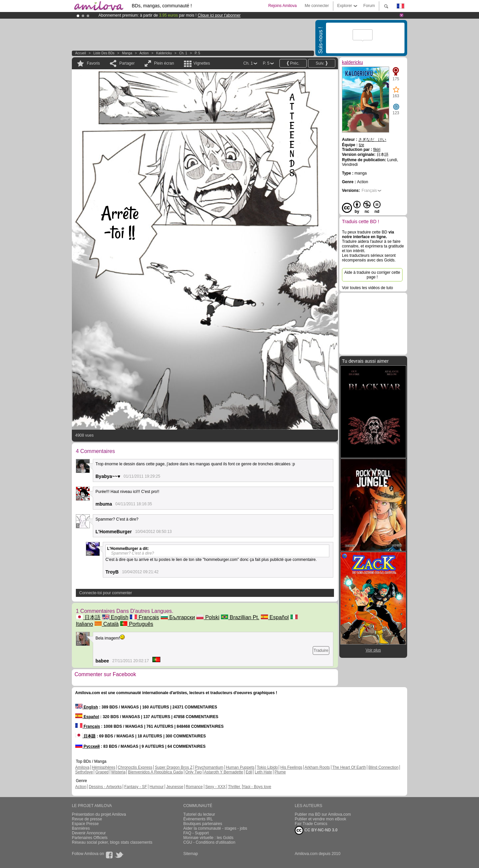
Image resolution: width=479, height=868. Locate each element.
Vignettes (202, 63)
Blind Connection (383, 767)
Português (137, 624)
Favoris (93, 63)
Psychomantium (209, 767)
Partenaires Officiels (90, 838)
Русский (87, 746)
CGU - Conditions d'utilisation (209, 842)
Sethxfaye (84, 772)
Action (144, 53)
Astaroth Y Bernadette (224, 772)
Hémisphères (104, 767)
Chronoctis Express (135, 767)
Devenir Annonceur (89, 833)
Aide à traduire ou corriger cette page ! (372, 275)
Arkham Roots (317, 767)
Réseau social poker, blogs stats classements (112, 842)
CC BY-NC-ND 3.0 (316, 830)
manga (127, 53)
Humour (157, 787)
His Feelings (291, 767)
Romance (194, 787)
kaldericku (164, 53)
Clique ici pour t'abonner (219, 15)
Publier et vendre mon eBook (320, 819)
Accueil (80, 53)
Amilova (82, 767)
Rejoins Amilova (283, 6)
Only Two (194, 772)
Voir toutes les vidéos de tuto (367, 288)
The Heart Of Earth (349, 767)
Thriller (235, 787)
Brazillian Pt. (240, 617)
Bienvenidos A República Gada (156, 772)
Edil (249, 772)
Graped (102, 772)
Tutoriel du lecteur (199, 814)
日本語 (88, 617)
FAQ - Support (196, 833)
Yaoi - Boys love (257, 787)
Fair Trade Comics (311, 824)
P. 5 (197, 53)
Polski (208, 617)
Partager (127, 63)
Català (107, 624)
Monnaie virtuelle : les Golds (208, 838)
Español (275, 617)
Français (144, 617)
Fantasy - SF (136, 787)
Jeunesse (174, 787)
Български (178, 617)
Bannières (81, 828)
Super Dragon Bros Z (173, 767)
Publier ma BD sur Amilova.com (323, 814)
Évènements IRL (198, 819)
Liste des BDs (104, 53)
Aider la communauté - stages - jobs (215, 828)
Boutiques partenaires (203, 824)
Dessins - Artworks (105, 787)
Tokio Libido (267, 767)
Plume (280, 772)
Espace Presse (85, 824)
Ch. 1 (183, 53)
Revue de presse (87, 819)
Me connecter (317, 6)
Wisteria (118, 772)
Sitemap (191, 854)
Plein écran (164, 63)
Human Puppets (240, 767)
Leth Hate (263, 772)
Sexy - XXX (215, 787)
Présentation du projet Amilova (99, 814)
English (115, 617)
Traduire (321, 651)
